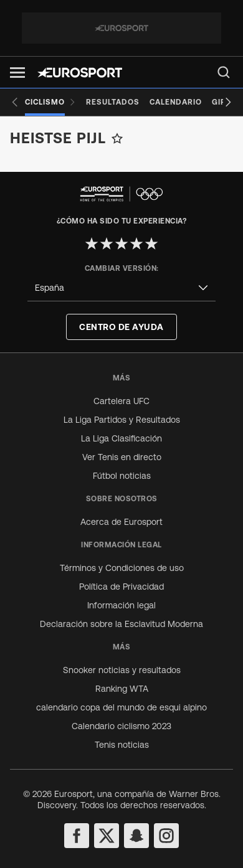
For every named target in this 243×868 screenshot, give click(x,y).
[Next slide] (228, 102)
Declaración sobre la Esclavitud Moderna (121, 624)
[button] (17, 73)
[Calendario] (176, 102)
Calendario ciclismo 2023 (121, 726)
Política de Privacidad (121, 587)
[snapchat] (136, 836)
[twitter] (107, 836)
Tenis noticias (122, 745)
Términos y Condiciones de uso (122, 568)
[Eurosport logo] (80, 73)
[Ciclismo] (50, 102)
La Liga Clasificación (121, 438)
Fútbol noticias (122, 476)
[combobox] (121, 288)
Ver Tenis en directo (122, 457)
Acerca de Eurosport (121, 522)
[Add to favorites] (117, 138)
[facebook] (77, 836)
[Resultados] (113, 102)
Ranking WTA (122, 689)
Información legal (121, 605)
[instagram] (166, 836)
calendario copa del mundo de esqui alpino (121, 707)
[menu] (224, 72)
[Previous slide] (15, 102)
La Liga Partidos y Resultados (122, 420)
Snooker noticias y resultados (122, 670)
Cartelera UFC (121, 401)
